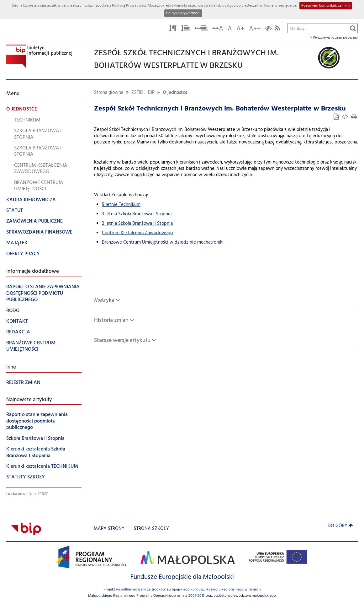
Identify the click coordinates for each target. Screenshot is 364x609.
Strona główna (109, 93)
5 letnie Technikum (121, 205)
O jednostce (175, 93)
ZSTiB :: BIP (143, 93)
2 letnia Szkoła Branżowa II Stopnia (137, 224)
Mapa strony (109, 529)
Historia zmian (111, 320)
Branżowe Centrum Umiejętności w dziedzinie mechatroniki (163, 243)
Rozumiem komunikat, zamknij (326, 6)
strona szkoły (151, 529)
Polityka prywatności (183, 13)
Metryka (104, 300)
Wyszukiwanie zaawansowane (334, 38)
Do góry (340, 526)
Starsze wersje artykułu (122, 340)
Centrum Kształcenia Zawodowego (137, 233)
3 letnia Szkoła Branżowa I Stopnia (137, 214)
